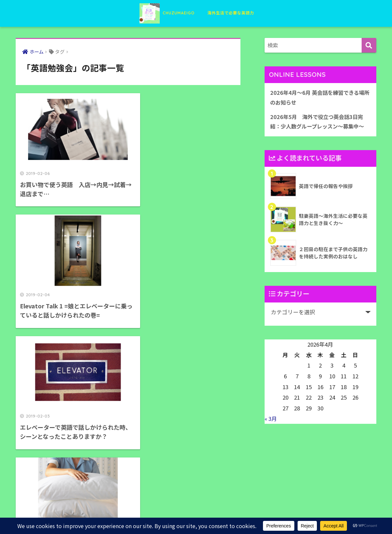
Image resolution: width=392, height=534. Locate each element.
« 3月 (271, 420)
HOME (196, 506)
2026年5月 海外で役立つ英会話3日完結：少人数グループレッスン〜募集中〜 (320, 122)
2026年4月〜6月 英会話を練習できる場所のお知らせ (319, 98)
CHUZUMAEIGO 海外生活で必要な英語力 (196, 13)
